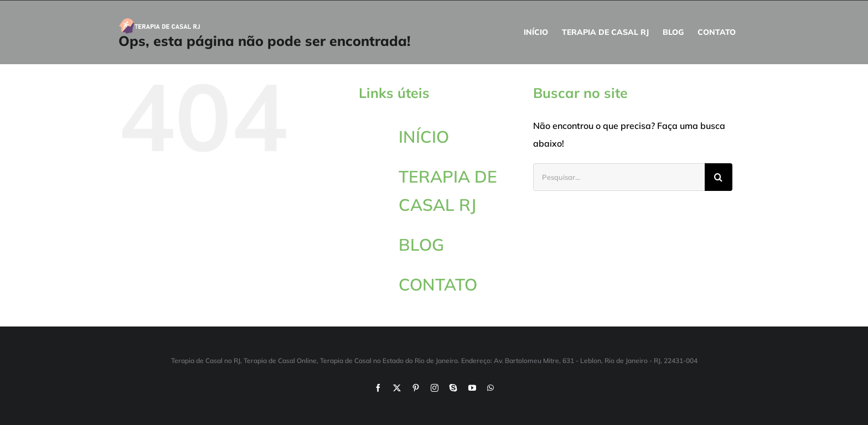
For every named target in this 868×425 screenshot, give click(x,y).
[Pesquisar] (719, 177)
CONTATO (438, 284)
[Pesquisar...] (619, 177)
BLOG (421, 245)
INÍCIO (424, 137)
